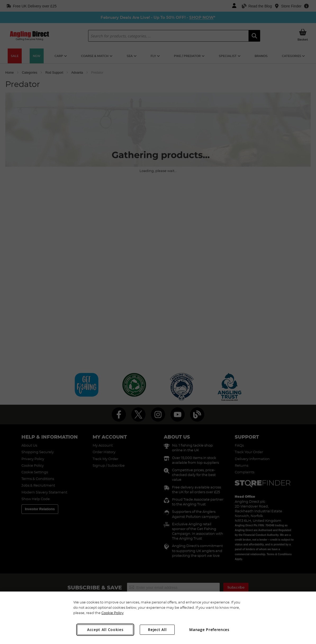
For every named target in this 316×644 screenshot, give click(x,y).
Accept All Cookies (105, 630)
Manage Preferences (209, 630)
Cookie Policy (112, 613)
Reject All (157, 630)
